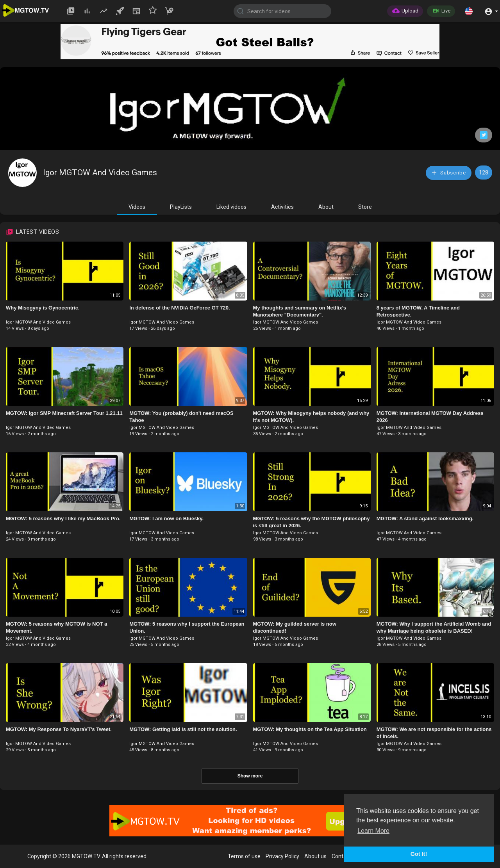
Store (365, 207)
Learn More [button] (373, 831)
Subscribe (448, 173)
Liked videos (231, 207)
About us (315, 856)
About (326, 207)
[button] (469, 11)
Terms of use (244, 856)
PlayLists (181, 207)
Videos (137, 207)
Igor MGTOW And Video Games (100, 173)
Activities (282, 207)
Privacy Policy (282, 856)
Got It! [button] (419, 854)
